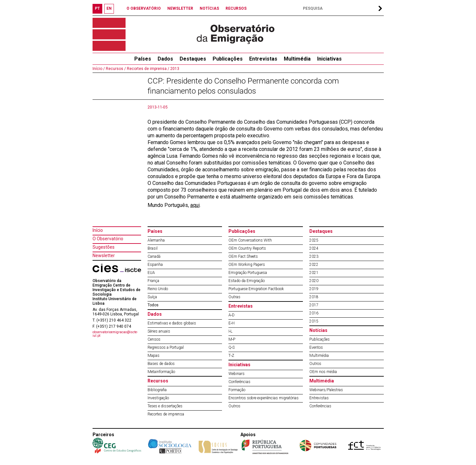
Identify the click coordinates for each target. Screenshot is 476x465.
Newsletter (104, 255)
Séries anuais (159, 331)
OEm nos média (323, 372)
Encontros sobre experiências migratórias (264, 398)
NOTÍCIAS (209, 8)
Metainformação (161, 372)
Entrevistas (263, 59)
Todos (153, 305)
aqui (195, 205)
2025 (314, 240)
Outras (234, 297)
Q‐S (232, 347)
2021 (314, 273)
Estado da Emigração (247, 281)
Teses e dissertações (165, 406)
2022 (314, 265)
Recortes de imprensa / (148, 69)
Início (98, 230)
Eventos (316, 347)
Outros (234, 406)
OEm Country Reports (247, 248)
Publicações (228, 59)
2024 (314, 248)
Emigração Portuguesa (248, 273)
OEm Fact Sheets (243, 256)
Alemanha (156, 240)
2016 (314, 313)
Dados (165, 59)
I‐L (231, 331)
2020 (314, 281)
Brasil (153, 248)
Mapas (154, 356)
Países (155, 231)
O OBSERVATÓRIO (144, 8)
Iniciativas (329, 59)
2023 (314, 256)
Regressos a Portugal (166, 347)
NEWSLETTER (180, 8)
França (153, 281)
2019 (314, 289)
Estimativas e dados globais (172, 323)
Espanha (155, 265)
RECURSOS (236, 8)
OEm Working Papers (247, 265)
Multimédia (297, 59)
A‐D (232, 315)
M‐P (232, 339)
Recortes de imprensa (166, 414)
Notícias (318, 330)
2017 (314, 305)
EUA (151, 273)
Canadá (154, 256)
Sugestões (104, 247)
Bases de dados (161, 364)
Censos (154, 339)
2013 (174, 69)
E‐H (232, 323)
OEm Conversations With (250, 240)
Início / (99, 69)
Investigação (158, 398)
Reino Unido (158, 289)
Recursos (158, 381)
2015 (314, 321)
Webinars (237, 374)
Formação (237, 390)
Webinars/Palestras (326, 390)
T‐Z (232, 356)
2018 (314, 297)
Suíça (152, 297)
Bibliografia (157, 390)
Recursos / (115, 69)
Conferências (239, 382)
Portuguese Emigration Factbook (256, 289)
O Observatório (108, 239)
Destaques (193, 59)
